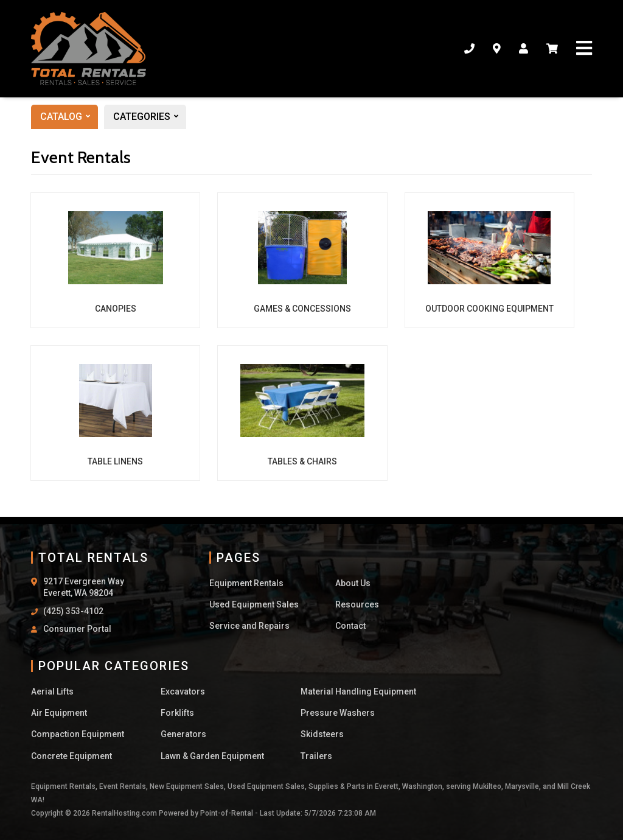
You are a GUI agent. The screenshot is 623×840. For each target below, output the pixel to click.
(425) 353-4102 (73, 611)
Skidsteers (322, 734)
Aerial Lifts (52, 691)
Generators (183, 734)
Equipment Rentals (246, 583)
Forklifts (177, 713)
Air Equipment (59, 713)
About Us (353, 583)
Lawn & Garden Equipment (212, 756)
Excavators (183, 691)
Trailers (316, 756)
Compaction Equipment (78, 734)
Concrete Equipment (71, 756)
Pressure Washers (338, 713)
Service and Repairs (249, 626)
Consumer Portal (77, 629)
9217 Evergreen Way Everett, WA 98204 (84, 587)
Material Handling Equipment (358, 691)
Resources (357, 604)
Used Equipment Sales (254, 604)
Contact (350, 626)
